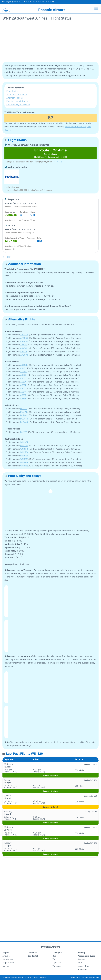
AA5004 (24, 355)
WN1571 (24, 446)
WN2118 (24, 449)
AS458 (23, 372)
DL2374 (24, 409)
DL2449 (24, 422)
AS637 (23, 388)
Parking (81, 953)
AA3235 (24, 338)
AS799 (23, 398)
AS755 (23, 395)
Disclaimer (28, 977)
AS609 (23, 382)
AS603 (23, 375)
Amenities (82, 969)
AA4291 (24, 351)
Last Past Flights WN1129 (18, 104)
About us (43, 977)
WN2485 (24, 456)
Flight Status (12, 91)
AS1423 (24, 365)
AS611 (23, 385)
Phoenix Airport (52, 10)
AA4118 (24, 345)
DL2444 (24, 419)
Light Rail (57, 963)
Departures (8, 959)
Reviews (81, 959)
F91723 (24, 432)
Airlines (6, 966)
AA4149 (24, 348)
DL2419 (24, 412)
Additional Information (17, 94)
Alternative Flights (15, 98)
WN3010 (24, 459)
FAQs (80, 963)
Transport (57, 953)
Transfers (57, 966)
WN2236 (24, 452)
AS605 (23, 378)
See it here (58, 162)
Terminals (32, 953)
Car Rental (33, 956)
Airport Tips (83, 966)
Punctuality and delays (17, 101)
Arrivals (6, 956)
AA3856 (24, 341)
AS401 (23, 368)
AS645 (23, 392)
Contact (35, 977)
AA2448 (24, 335)
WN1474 (24, 442)
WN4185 (24, 466)
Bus (54, 956)
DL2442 (24, 415)
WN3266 (24, 462)
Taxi (54, 959)
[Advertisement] (50, 42)
